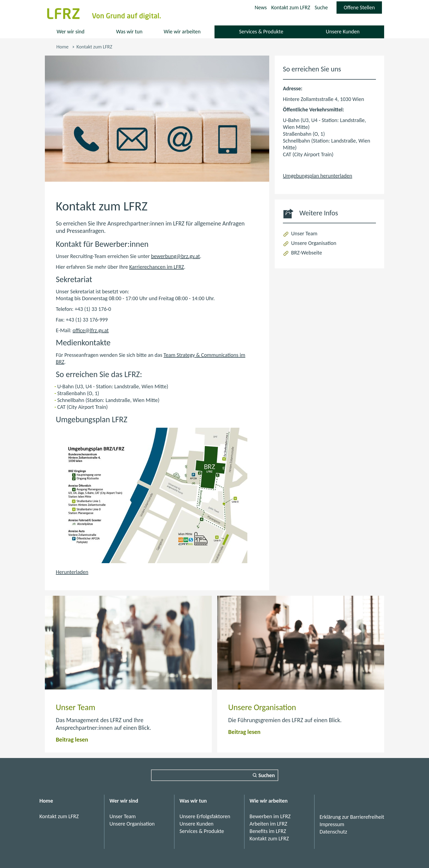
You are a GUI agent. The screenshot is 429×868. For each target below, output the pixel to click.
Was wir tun (129, 31)
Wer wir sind (71, 31)
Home (62, 47)
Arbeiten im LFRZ (268, 824)
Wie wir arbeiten (182, 31)
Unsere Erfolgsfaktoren (205, 816)
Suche (321, 7)
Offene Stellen (363, 9)
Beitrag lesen (72, 740)
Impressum (332, 824)
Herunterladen (72, 572)
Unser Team (304, 233)
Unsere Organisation (314, 243)
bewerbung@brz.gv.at (176, 256)
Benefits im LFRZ (268, 831)
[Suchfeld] (215, 775)
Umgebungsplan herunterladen (318, 176)
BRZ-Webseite (307, 253)
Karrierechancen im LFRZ (156, 267)
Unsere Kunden (343, 31)
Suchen (267, 775)
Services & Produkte (261, 31)
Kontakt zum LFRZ (290, 7)
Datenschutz (333, 832)
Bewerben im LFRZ (270, 816)
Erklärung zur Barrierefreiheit (352, 817)
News (260, 7)
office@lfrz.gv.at (91, 330)
